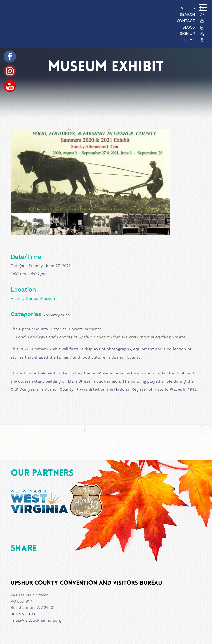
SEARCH (187, 14)
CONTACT (186, 21)
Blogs (189, 27)
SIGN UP (187, 34)
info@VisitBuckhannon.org (36, 620)
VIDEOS (188, 8)
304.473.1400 (23, 614)
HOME (189, 40)
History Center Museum (33, 298)
